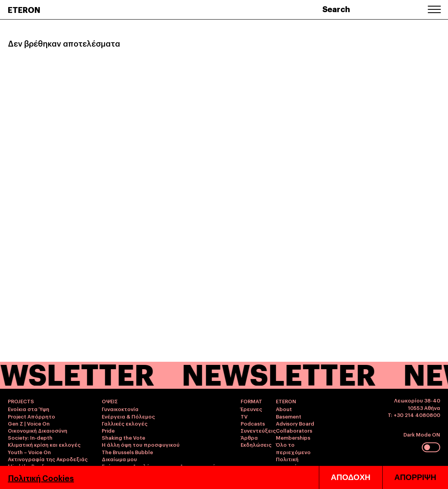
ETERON (24, 9)
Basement (289, 416)
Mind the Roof (26, 466)
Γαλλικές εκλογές (125, 423)
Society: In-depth (30, 437)
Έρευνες (251, 409)
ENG (424, 468)
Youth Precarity (27, 473)
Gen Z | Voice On (29, 423)
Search (336, 9)
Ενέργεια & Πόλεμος (128, 416)
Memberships (293, 437)
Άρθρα (249, 437)
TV (244, 416)
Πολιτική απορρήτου (291, 462)
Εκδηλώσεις (256, 444)
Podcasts (253, 423)
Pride (108, 430)
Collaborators (294, 430)
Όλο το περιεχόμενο (293, 448)
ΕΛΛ (435, 468)
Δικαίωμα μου (119, 459)
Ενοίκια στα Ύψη (29, 409)
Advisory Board (295, 423)
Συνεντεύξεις (258, 430)
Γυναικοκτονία (120, 409)
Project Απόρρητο (31, 416)
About (284, 409)
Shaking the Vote (123, 437)
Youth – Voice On (29, 452)
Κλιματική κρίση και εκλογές (44, 444)
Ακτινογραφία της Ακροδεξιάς (48, 459)
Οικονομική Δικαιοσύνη (38, 430)
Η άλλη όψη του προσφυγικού (141, 444)
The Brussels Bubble (127, 452)
